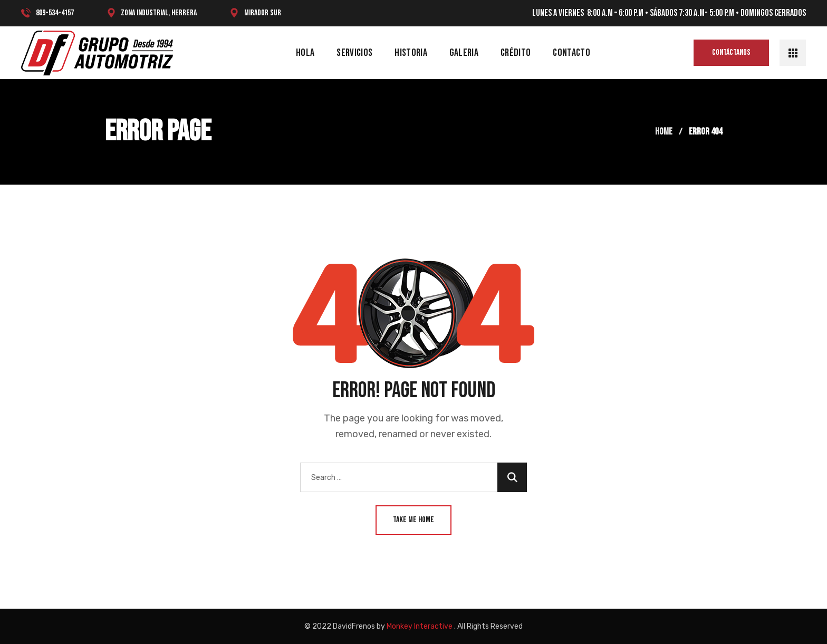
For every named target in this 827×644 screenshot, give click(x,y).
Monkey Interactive (420, 626)
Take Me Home (413, 520)
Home (664, 132)
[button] (731, 53)
